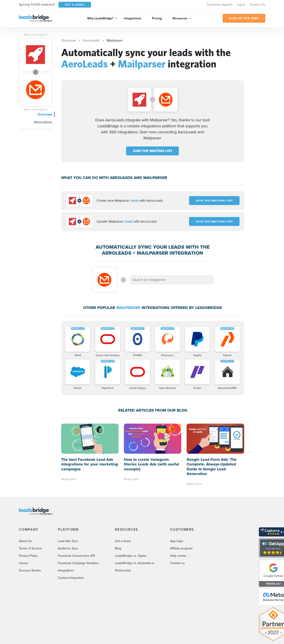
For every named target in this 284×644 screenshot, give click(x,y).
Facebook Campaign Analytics (78, 563)
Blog (118, 548)
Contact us (177, 563)
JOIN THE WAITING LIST (152, 151)
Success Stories (30, 570)
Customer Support (220, 5)
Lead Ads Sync (68, 541)
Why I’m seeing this (36, 35)
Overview (45, 114)
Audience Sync (68, 548)
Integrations (133, 18)
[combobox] (172, 280)
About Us (25, 541)
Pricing (157, 18)
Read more (69, 479)
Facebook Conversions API (76, 556)
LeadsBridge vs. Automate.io (135, 563)
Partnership (123, 570)
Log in (241, 5)
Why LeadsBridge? (100, 18)
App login (177, 541)
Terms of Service (30, 548)
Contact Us (258, 5)
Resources (180, 18)
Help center (178, 556)
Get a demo (123, 541)
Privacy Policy (28, 556)
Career (24, 563)
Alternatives (43, 122)
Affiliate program (181, 548)
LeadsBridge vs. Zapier (131, 556)
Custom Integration (71, 578)
